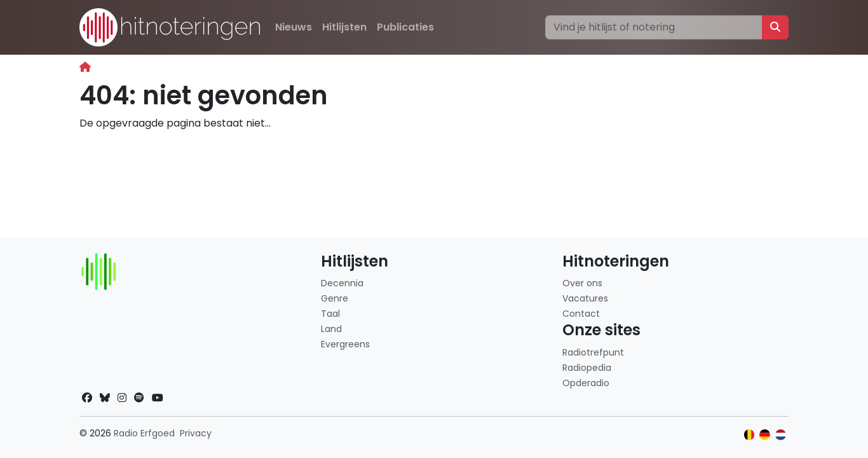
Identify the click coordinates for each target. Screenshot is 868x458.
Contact (581, 314)
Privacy (196, 433)
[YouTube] (158, 398)
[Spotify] (139, 398)
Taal (330, 314)
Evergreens (345, 344)
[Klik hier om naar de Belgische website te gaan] (749, 435)
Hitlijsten (344, 27)
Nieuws (294, 27)
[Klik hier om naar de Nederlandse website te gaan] (781, 435)
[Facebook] (87, 398)
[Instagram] (122, 398)
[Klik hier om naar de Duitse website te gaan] (765, 435)
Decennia (342, 283)
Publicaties (405, 27)
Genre (335, 298)
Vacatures (585, 298)
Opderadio (586, 383)
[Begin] (85, 67)
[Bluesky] (105, 398)
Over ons (582, 283)
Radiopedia (587, 368)
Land (331, 329)
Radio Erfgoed (144, 433)
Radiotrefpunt (593, 352)
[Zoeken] (654, 27)
